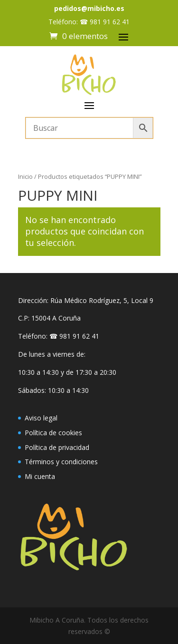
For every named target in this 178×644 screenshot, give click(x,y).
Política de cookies (53, 433)
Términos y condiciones (61, 462)
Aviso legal (41, 418)
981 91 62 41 (110, 22)
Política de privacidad (57, 447)
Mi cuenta (40, 476)
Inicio (25, 176)
